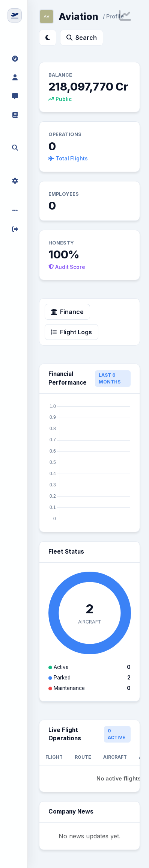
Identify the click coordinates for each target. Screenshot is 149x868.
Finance (67, 312)
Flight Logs (71, 332)
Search (82, 38)
